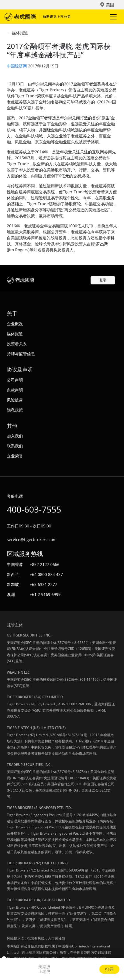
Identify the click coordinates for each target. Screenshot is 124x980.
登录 (103, 280)
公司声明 (15, 380)
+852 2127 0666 (45, 564)
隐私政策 (15, 410)
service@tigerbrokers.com (32, 540)
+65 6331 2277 (43, 584)
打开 (109, 969)
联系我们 (15, 446)
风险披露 (15, 400)
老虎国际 (37, 17)
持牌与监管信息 (21, 354)
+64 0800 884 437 (46, 574)
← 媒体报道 (17, 33)
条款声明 (15, 390)
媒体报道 (15, 334)
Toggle (112, 17)
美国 (110, 5)
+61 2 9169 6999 (45, 594)
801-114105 (89, 679)
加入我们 (15, 436)
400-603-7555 (34, 509)
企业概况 (15, 324)
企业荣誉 (15, 456)
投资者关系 (17, 344)
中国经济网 (17, 66)
